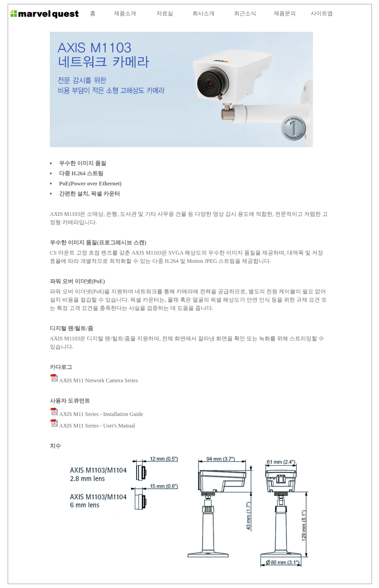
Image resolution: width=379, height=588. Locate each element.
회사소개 (204, 13)
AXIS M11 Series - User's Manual (93, 426)
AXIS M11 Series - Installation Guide (96, 414)
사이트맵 (322, 13)
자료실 (165, 13)
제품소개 (125, 13)
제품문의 (285, 13)
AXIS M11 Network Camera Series (94, 380)
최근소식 (245, 13)
